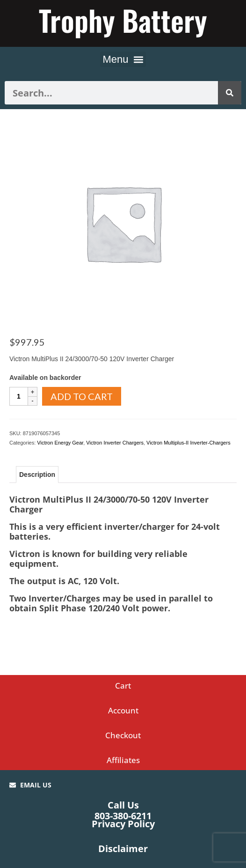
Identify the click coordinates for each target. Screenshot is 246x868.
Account (123, 710)
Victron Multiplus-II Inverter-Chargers (188, 443)
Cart (123, 686)
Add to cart (82, 396)
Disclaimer (123, 849)
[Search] (230, 93)
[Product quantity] (19, 396)
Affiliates (123, 760)
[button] (123, 59)
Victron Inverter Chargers (115, 443)
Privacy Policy (123, 824)
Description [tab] (37, 475)
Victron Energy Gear (60, 443)
